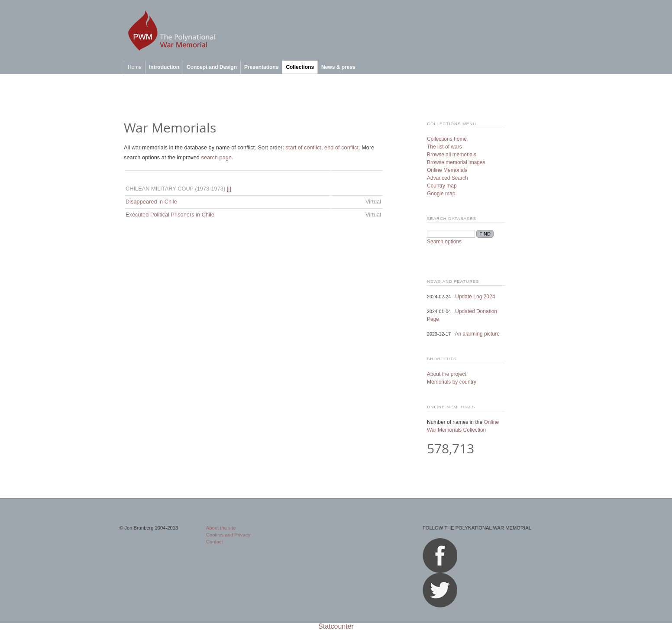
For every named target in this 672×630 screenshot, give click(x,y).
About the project (447, 374)
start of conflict (303, 147)
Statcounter (336, 626)
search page (216, 157)
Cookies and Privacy (228, 535)
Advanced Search (447, 178)
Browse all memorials (452, 155)
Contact (215, 542)
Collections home (447, 139)
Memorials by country (452, 382)
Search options (444, 242)
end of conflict (341, 147)
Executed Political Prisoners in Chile (170, 215)
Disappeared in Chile (151, 202)
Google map (441, 194)
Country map (442, 186)
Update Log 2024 (475, 297)
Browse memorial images (456, 162)
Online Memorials (447, 170)
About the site (221, 528)
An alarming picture (477, 334)
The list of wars (444, 147)
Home (135, 67)
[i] (229, 189)
